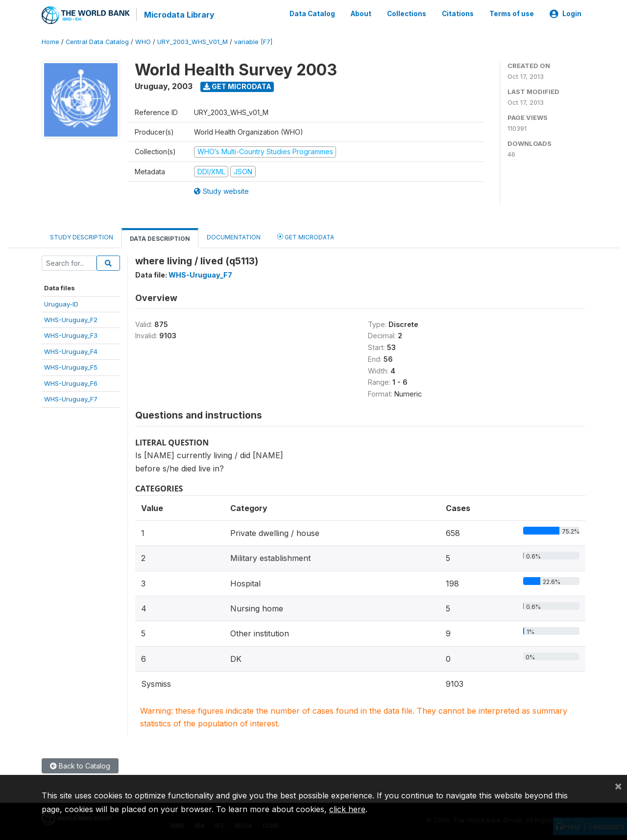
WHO (143, 41)
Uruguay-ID (61, 303)
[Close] (618, 786)
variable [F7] (253, 41)
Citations (458, 14)
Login (566, 14)
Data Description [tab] (160, 238)
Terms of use (512, 14)
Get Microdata (237, 86)
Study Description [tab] (82, 237)
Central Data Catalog (97, 41)
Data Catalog (312, 14)
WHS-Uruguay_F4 (71, 351)
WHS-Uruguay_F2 (71, 319)
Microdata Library (179, 15)
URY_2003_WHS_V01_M (193, 41)
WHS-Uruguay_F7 (71, 398)
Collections (407, 14)
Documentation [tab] (234, 237)
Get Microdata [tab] (306, 236)
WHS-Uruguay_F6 (71, 382)
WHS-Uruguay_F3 (71, 335)
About (361, 14)
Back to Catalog (80, 765)
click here (347, 809)
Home (50, 41)
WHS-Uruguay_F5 (71, 367)
